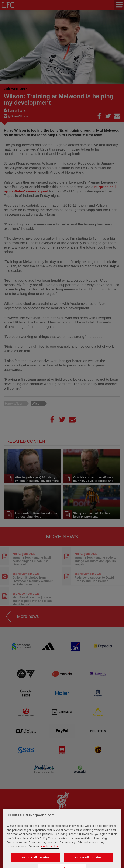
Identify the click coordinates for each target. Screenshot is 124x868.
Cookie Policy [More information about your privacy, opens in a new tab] (50, 855)
